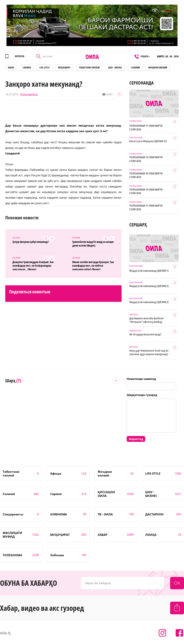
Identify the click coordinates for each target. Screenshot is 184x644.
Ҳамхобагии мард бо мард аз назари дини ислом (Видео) (93, 244)
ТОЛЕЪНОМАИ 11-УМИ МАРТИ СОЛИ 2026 (146, 128)
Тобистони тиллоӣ (89, 68)
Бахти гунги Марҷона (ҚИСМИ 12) (148, 141)
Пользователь (29, 94)
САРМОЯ (27, 68)
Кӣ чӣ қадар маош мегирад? (145, 334)
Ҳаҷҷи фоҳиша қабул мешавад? (31, 242)
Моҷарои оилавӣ (158, 68)
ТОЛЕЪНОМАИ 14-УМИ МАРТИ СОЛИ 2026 (146, 191)
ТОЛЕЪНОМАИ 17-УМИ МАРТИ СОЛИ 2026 (146, 207)
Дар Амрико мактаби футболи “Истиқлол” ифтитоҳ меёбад (146, 320)
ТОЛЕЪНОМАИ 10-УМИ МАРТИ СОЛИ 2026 (146, 175)
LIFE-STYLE (44, 68)
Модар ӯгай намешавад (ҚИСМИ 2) (149, 286)
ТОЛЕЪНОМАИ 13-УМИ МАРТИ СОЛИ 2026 (146, 159)
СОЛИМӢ (135, 68)
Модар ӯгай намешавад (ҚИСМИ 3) (149, 302)
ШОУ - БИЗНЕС (115, 68)
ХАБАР (11, 68)
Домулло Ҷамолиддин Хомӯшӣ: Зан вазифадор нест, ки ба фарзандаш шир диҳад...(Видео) (33, 265)
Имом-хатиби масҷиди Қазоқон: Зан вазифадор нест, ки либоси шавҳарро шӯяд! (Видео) (93, 265)
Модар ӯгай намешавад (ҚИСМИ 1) (149, 271)
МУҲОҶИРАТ (64, 68)
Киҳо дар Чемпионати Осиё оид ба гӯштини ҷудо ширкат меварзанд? (149, 352)
